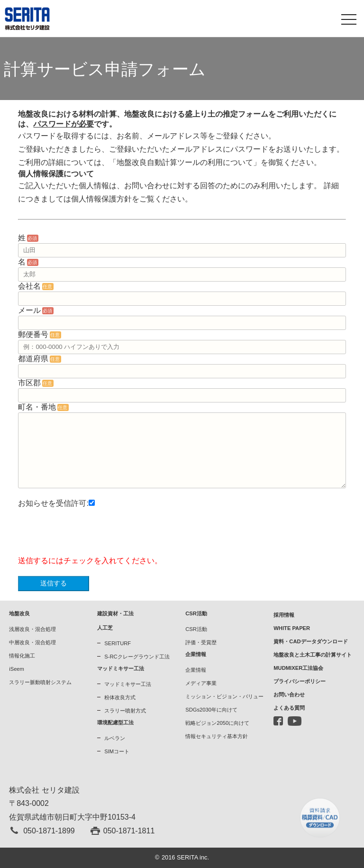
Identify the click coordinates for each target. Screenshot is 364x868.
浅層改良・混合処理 (32, 629)
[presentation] (90, 536)
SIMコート (117, 751)
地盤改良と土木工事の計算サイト (313, 655)
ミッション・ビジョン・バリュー (224, 696)
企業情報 (196, 670)
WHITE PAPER (292, 628)
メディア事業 (201, 683)
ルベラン (115, 738)
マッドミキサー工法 (128, 684)
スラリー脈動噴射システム (40, 682)
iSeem (17, 669)
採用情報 (284, 615)
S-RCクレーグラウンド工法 (137, 657)
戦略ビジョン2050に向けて (217, 723)
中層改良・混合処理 (32, 642)
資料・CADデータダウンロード (310, 641)
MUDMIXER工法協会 (298, 668)
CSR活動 (196, 629)
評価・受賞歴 (201, 642)
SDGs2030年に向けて (211, 710)
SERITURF (118, 643)
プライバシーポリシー (300, 681)
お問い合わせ (289, 694)
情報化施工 (22, 656)
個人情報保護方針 (101, 199)
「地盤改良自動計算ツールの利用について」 (185, 162)
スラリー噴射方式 (125, 711)
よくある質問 (289, 708)
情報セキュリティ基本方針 (217, 736)
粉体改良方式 (120, 697)
